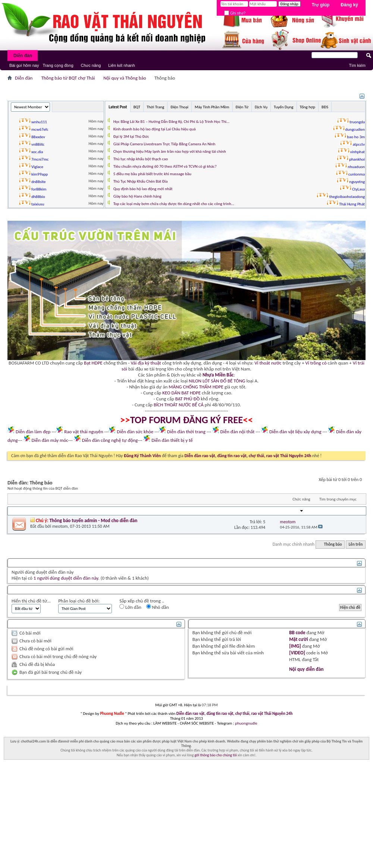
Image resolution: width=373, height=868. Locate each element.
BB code (297, 633)
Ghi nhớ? (235, 13)
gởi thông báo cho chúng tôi (215, 755)
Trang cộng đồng (58, 65)
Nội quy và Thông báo (125, 78)
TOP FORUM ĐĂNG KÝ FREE (187, 420)
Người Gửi (291, 511)
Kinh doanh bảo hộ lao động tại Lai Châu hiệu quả (155, 129)
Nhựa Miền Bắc (218, 375)
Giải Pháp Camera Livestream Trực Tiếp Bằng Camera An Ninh (164, 144)
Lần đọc (259, 511)
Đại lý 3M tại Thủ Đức (131, 137)
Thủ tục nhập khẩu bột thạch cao (141, 159)
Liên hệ (317, 690)
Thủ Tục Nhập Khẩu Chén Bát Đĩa (141, 181)
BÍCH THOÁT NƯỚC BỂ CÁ (179, 405)
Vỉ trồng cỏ (316, 363)
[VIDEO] (297, 653)
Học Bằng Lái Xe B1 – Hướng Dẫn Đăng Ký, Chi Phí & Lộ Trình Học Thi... (172, 122)
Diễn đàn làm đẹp (33, 432)
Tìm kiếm (357, 65)
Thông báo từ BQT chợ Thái (68, 78)
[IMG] (295, 646)
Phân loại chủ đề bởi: (79, 601)
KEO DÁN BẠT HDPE (181, 393)
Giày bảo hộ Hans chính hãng (137, 196)
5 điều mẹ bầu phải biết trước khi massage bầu (152, 174)
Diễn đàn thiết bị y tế (172, 440)
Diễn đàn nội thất (238, 432)
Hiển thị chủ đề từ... (31, 601)
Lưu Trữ (335, 690)
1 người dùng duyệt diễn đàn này (66, 578)
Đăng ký (349, 5)
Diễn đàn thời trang (186, 432)
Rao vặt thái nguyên (84, 432)
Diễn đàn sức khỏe (135, 432)
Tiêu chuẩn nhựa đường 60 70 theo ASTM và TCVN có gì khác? (165, 166)
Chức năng (91, 65)
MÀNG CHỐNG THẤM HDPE (196, 387)
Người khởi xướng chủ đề (55, 511)
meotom (60, 526)
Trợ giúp (321, 5)
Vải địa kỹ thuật (146, 363)
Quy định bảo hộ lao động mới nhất (143, 189)
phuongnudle (246, 723)
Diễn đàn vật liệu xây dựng (295, 432)
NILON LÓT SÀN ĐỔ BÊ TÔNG (217, 381)
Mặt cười (298, 639)
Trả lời (242, 511)
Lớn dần (130, 607)
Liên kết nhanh (122, 65)
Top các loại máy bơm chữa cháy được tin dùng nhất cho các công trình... (174, 204)
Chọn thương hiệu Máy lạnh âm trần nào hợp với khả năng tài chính (170, 151)
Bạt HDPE (93, 363)
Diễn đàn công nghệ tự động (110, 440)
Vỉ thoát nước (268, 363)
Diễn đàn (23, 56)
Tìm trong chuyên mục (338, 499)
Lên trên (356, 544)
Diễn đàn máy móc (50, 440)
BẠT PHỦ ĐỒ (188, 399)
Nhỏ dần (158, 607)
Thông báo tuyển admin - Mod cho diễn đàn (93, 520)
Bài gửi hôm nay (24, 65)
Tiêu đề (20, 511)
